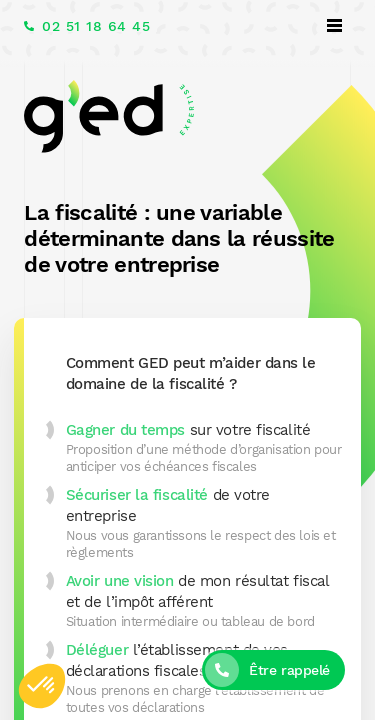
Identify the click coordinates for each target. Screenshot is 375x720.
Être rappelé (289, 670)
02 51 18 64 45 (96, 26)
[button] (42, 686)
